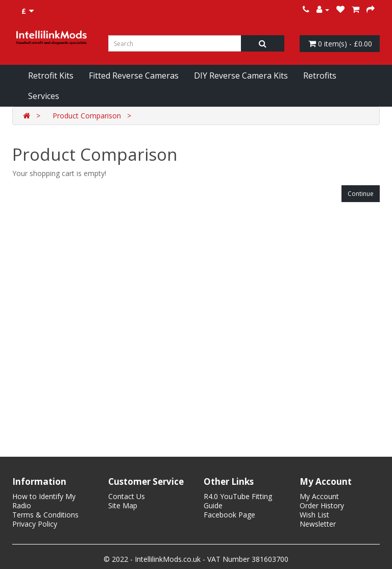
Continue (361, 194)
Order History (322, 505)
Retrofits (320, 76)
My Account (319, 496)
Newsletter (318, 524)
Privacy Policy (35, 524)
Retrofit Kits (51, 76)
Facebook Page (229, 515)
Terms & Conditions (45, 515)
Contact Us (127, 496)
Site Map (123, 505)
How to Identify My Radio (44, 501)
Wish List (314, 515)
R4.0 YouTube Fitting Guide (238, 501)
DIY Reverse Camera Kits (241, 76)
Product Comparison (87, 116)
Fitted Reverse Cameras (134, 76)
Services (44, 96)
